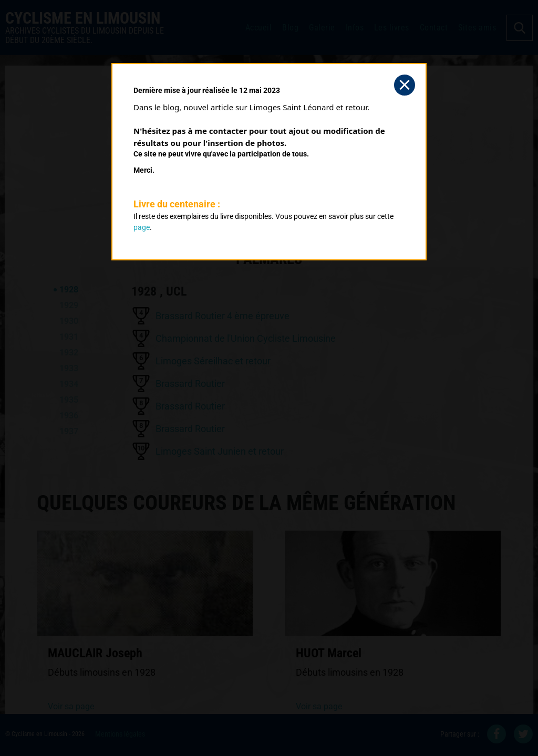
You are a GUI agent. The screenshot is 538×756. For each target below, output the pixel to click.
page (142, 227)
